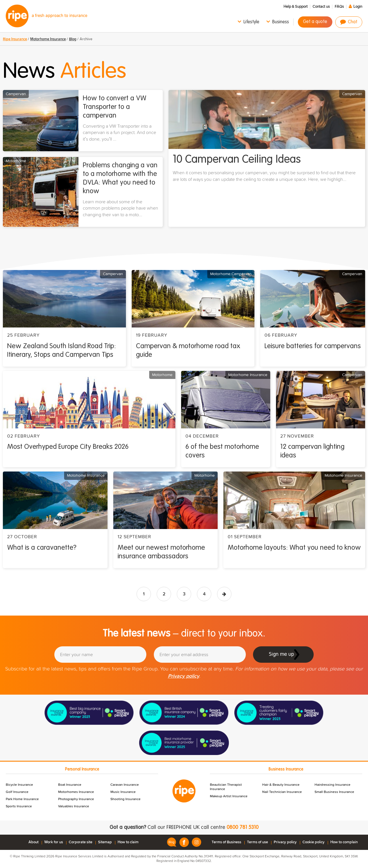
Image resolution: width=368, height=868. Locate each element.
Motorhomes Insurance (76, 792)
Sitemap (105, 842)
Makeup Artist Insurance (229, 796)
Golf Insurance (17, 792)
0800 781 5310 (243, 827)
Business (281, 22)
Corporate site (80, 842)
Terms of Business (226, 842)
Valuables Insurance (74, 806)
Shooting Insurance (125, 799)
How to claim (128, 842)
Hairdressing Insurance (332, 785)
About (33, 842)
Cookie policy (314, 842)
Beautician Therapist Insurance (226, 787)
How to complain (344, 842)
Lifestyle (251, 22)
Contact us (321, 7)
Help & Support (296, 7)
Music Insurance (123, 792)
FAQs (339, 7)
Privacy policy (184, 676)
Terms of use (257, 842)
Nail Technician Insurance (282, 792)
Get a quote (315, 22)
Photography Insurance (76, 799)
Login (358, 7)
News (65, 72)
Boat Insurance (70, 785)
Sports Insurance (19, 806)
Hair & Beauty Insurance (281, 785)
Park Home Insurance (22, 799)
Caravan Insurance (125, 785)
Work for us (54, 842)
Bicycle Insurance (19, 785)
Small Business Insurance (334, 792)
